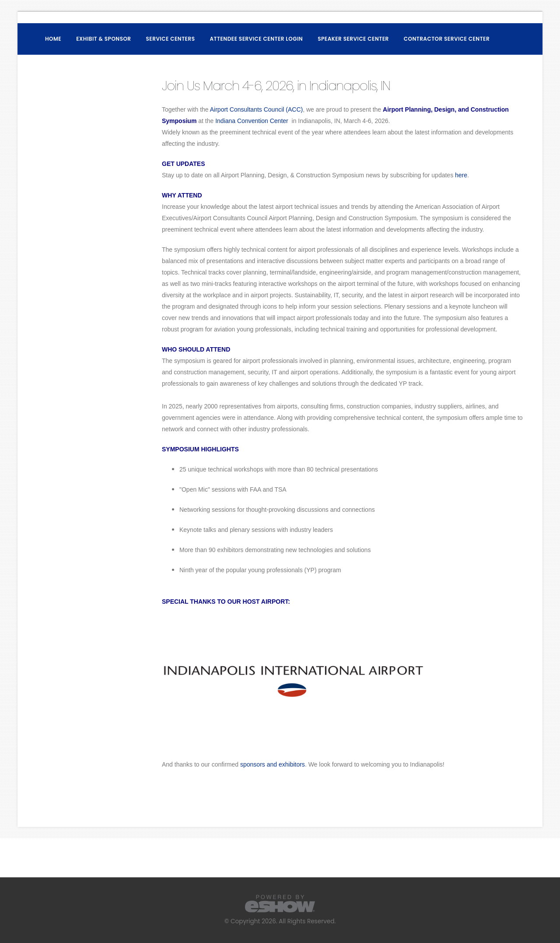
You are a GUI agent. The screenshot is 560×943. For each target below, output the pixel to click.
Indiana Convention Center (252, 121)
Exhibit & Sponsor (103, 39)
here (461, 175)
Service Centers (171, 39)
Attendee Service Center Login (257, 39)
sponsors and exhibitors (273, 764)
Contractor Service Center (447, 39)
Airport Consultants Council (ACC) (256, 109)
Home (53, 39)
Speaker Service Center (353, 39)
